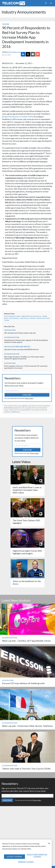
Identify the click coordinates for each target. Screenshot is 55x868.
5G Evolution (10, 330)
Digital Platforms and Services (31, 316)
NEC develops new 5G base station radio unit (20, 333)
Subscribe (27, 395)
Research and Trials (43, 318)
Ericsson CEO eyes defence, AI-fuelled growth (23, 683)
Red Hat (33, 318)
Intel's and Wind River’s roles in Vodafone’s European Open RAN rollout (27, 490)
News (6, 318)
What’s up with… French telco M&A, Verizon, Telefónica (27, 726)
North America (14, 318)
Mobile (45, 316)
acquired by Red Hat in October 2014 (17, 117)
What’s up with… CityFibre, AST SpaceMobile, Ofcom (26, 641)
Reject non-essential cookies (37, 856)
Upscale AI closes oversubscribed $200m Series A (22, 349)
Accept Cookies (14, 857)
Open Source (24, 318)
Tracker (6, 24)
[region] (26, 854)
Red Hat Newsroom (14, 52)
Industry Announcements (24, 12)
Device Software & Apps (12, 316)
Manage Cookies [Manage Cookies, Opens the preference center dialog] (26, 862)
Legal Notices (15, 412)
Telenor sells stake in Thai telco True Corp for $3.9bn (26, 769)
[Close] (49, 843)
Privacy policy (29, 398)
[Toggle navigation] (51, 3)
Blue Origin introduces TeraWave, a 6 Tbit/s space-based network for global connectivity (24, 358)
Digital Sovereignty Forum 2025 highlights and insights (27, 552)
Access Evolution (12, 337)
